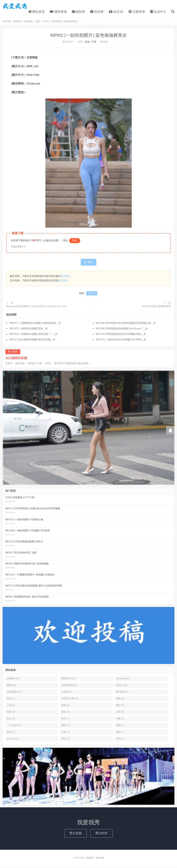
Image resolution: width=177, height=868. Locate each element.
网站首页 (37, 12)
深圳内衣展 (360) (69, 686)
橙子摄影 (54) (122, 692)
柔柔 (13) (120, 732)
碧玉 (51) (11, 699)
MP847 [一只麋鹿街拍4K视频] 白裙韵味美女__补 (35, 324)
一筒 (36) (11, 706)
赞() (88, 263)
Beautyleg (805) (123, 679)
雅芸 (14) (65, 726)
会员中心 (158, 12)
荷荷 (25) (11, 712)
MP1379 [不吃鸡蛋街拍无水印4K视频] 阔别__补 (121, 335)
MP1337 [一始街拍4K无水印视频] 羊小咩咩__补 (121, 340)
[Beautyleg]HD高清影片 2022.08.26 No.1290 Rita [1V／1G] (36, 307)
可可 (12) (120, 739)
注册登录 (137, 12)
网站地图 (100, 858)
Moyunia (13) (12, 739)
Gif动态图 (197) (14, 692)
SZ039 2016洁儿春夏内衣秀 (156, 307)
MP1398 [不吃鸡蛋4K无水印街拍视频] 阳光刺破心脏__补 (126, 324)
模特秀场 (58, 12)
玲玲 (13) (65, 739)
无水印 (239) (122, 686)
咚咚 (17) (65, 719)
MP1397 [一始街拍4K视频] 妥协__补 (29, 329)
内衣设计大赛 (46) (70, 699)
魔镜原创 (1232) (69, 679)
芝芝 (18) (11, 719)
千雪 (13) (65, 732)
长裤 (94, 42)
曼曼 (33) (65, 706)
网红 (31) (120, 706)
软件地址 (66, 277)
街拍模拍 (28, 22)
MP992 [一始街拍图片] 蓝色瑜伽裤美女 (89, 36)
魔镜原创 (92, 294)
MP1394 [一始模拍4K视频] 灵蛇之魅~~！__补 (33, 335)
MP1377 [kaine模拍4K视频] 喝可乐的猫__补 (32, 340)
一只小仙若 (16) (14, 726)
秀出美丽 (76, 834)
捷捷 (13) (120, 726)
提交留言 (63, 281)
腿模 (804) (11, 686)
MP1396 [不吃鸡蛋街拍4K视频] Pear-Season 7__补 (122, 329)
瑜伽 (38, 22)
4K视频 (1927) (13, 679)
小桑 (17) (120, 719)
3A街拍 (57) (67, 692)
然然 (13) (11, 732)
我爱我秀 (15, 6)
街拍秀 (97, 12)
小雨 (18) (120, 712)
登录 (75, 241)
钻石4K (116, 12)
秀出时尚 (101, 834)
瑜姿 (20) (65, 712)
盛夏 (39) (120, 699)
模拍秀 (79, 12)
